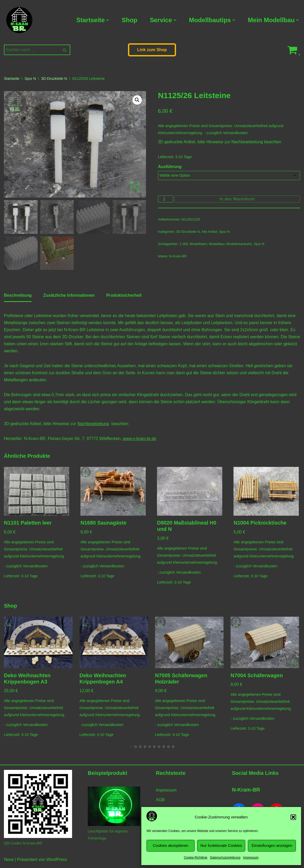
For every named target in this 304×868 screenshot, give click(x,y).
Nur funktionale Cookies (221, 845)
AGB (160, 802)
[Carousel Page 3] (140, 748)
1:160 (184, 245)
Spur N (30, 79)
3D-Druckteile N (54, 79)
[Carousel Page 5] (150, 748)
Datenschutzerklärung (225, 858)
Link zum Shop (152, 50)
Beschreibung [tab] (18, 296)
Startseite (12, 79)
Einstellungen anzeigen (272, 845)
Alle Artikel (209, 232)
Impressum (251, 858)
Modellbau (217, 245)
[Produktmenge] (166, 200)
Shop (129, 20)
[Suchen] (31, 50)
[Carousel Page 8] (164, 748)
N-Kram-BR (178, 257)
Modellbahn (199, 245)
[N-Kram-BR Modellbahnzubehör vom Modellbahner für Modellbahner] (19, 20)
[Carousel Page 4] (145, 748)
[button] (293, 817)
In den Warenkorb (237, 200)
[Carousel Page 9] (168, 748)
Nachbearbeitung (248, 142)
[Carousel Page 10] (173, 748)
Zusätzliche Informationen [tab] (69, 296)
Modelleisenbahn (239, 245)
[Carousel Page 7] (159, 748)
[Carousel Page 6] (154, 748)
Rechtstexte (171, 775)
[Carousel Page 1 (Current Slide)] (131, 748)
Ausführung (170, 167)
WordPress (57, 861)
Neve (9, 861)
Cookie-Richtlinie (196, 858)
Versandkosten (236, 133)
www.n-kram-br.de (140, 440)
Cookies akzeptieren (171, 845)
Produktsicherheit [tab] (125, 296)
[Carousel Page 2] (136, 748)
